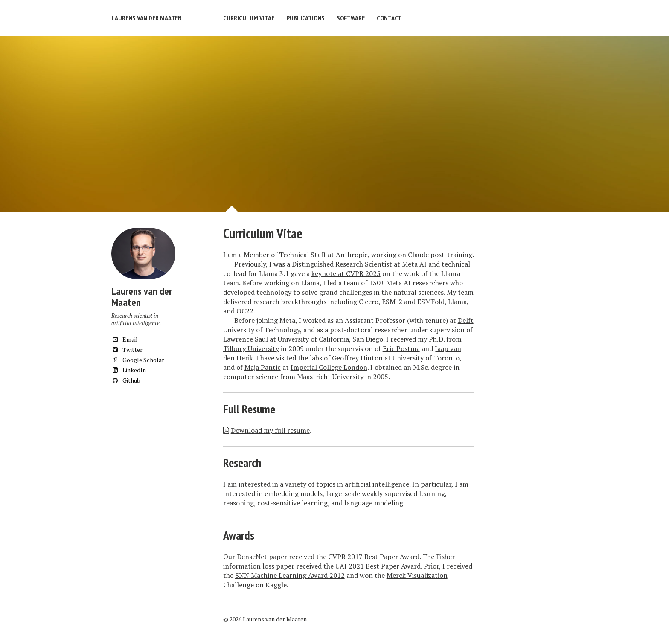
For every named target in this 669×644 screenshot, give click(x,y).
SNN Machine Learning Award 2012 (290, 575)
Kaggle (276, 585)
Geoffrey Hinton (357, 358)
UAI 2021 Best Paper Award (378, 566)
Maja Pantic (263, 367)
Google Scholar (138, 360)
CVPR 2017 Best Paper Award (374, 557)
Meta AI (414, 264)
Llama (457, 302)
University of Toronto (426, 358)
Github (126, 380)
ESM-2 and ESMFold (413, 302)
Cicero (369, 302)
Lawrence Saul (246, 339)
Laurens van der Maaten (147, 18)
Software (351, 18)
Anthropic (352, 255)
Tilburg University (251, 348)
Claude (418, 255)
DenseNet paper (262, 557)
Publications (305, 18)
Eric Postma (401, 348)
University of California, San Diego (330, 339)
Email (125, 339)
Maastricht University (330, 377)
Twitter (127, 350)
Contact (389, 18)
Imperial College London (329, 367)
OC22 (245, 311)
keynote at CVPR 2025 (346, 273)
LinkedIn (129, 370)
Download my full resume (270, 430)
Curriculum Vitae (249, 18)
